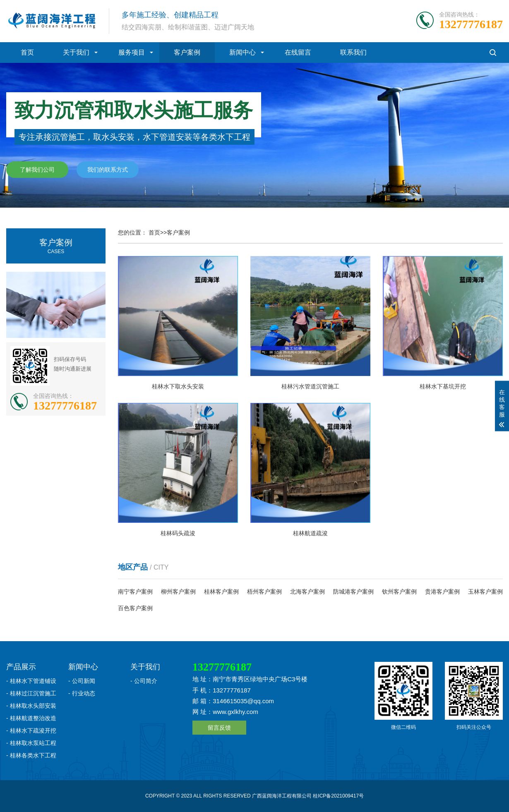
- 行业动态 (82, 693)
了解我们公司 (37, 170)
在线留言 (298, 52)
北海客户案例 (307, 592)
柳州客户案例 (178, 592)
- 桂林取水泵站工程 (31, 743)
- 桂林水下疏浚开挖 (31, 731)
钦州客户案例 (399, 592)
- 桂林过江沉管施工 (31, 693)
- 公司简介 (144, 681)
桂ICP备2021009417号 (338, 796)
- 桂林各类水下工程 (31, 755)
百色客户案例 (135, 608)
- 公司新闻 (82, 681)
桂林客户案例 (221, 592)
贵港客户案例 (442, 592)
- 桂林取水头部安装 (31, 706)
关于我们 (76, 52)
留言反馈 (219, 728)
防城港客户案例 (353, 592)
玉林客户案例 (485, 592)
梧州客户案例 (264, 592)
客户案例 (187, 52)
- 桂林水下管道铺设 (31, 681)
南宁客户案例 (135, 592)
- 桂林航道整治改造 (31, 718)
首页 (27, 52)
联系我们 (353, 52)
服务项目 (132, 52)
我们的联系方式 (108, 170)
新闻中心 (242, 52)
